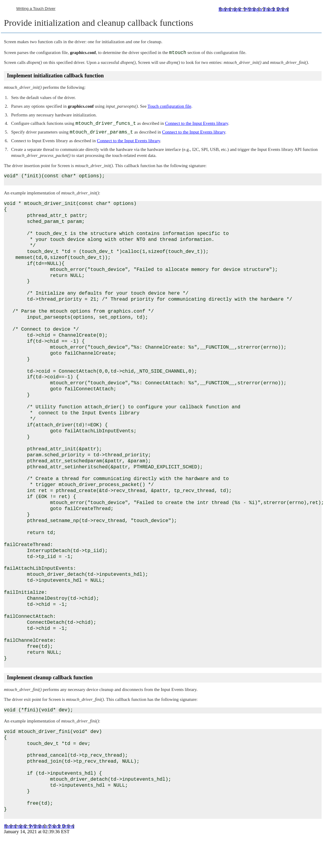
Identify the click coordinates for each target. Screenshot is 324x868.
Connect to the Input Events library (196, 123)
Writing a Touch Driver (36, 9)
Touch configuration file (169, 106)
